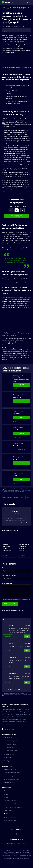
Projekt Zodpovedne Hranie (11, 779)
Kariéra (6, 797)
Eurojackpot (5, 31)
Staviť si (22, 385)
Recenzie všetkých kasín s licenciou (14, 776)
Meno (3, 568)
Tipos (27, 29)
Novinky (9, 7)
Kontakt (6, 794)
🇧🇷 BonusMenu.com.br (10, 821)
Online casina (8, 758)
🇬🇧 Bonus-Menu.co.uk (10, 817)
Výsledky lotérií (8, 761)
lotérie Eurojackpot (7, 121)
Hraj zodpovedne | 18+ (10, 769)
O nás (5, 791)
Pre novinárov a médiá (10, 804)
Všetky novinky (22, 29)
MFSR (17, 724)
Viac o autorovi (25, 523)
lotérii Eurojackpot (13, 234)
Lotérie (5, 29)
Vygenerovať (17, 216)
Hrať (27, 636)
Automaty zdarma (9, 754)
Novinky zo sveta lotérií (13, 29)
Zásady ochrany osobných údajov (14, 807)
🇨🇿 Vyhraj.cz (7, 814)
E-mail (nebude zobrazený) (9, 575)
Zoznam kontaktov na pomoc (12, 773)
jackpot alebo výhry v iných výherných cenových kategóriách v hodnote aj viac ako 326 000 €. (16, 342)
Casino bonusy (8, 737)
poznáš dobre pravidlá (21, 354)
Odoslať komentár (10, 604)
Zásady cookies (8, 811)
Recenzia (8, 636)
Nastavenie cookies (10, 729)
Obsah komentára (7, 583)
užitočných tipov (19, 357)
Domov (3, 7)
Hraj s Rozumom (8, 782)
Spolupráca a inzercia (10, 801)
